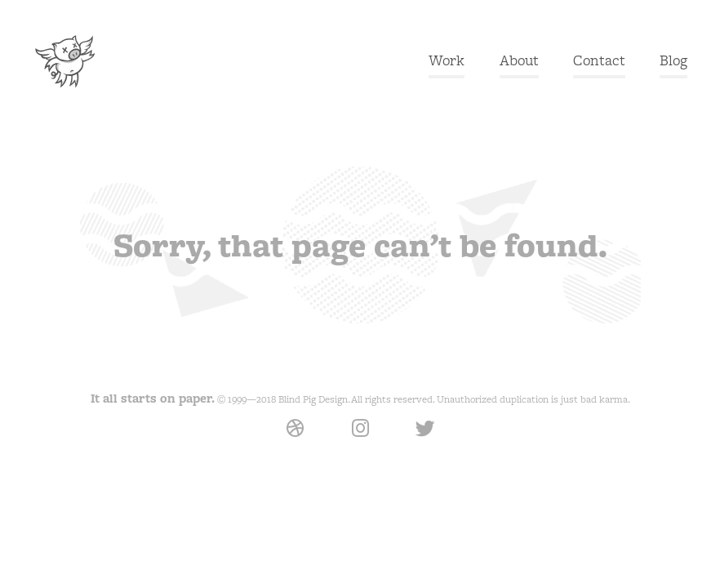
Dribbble (295, 439)
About (519, 60)
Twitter (425, 430)
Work (447, 60)
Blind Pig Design (64, 61)
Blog (673, 60)
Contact (599, 60)
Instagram (360, 439)
